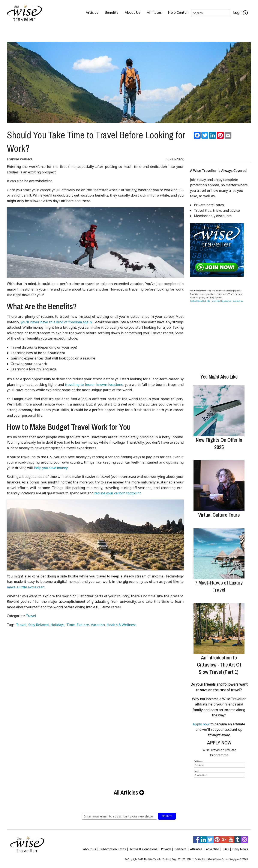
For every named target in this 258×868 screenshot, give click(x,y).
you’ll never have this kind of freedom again (56, 320)
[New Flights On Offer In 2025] (219, 409)
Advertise (212, 847)
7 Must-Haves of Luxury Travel (219, 585)
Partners (180, 847)
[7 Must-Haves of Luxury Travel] (219, 552)
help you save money (51, 466)
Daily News (240, 847)
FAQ (226, 847)
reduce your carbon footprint (118, 491)
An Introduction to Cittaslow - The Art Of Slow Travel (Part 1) (219, 663)
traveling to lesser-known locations (94, 383)
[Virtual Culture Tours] (219, 484)
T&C (208, 299)
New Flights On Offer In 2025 (219, 442)
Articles (92, 12)
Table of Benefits (198, 299)
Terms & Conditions (143, 847)
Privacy (166, 847)
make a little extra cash (26, 585)
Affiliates (154, 12)
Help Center (178, 12)
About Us (133, 12)
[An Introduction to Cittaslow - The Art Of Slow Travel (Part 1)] (219, 627)
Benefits (111, 12)
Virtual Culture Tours (219, 513)
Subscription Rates (113, 847)
